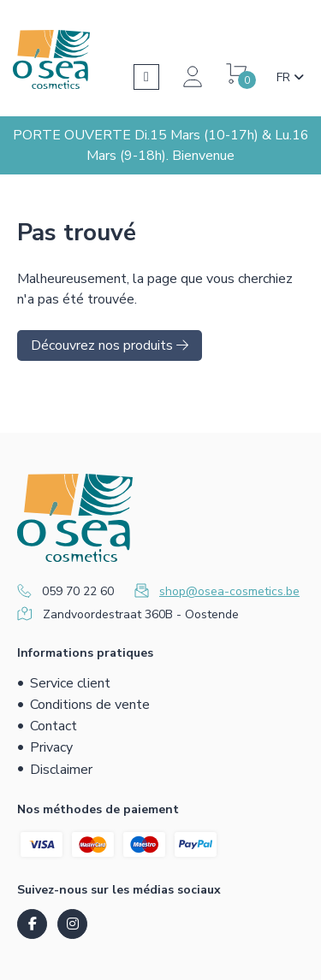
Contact (53, 726)
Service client (70, 683)
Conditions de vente (90, 705)
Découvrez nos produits (110, 345)
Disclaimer (61, 770)
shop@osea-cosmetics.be (229, 591)
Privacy (51, 747)
